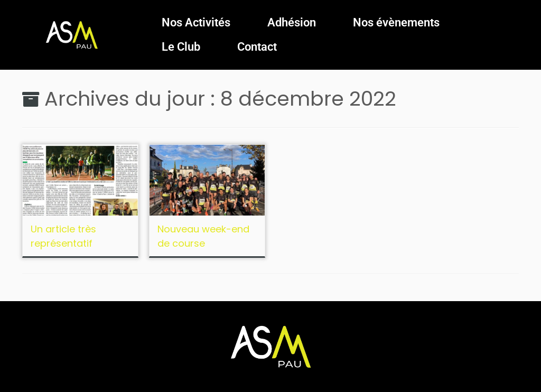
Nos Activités (196, 22)
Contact (257, 47)
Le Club (181, 47)
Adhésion (292, 22)
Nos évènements (396, 22)
